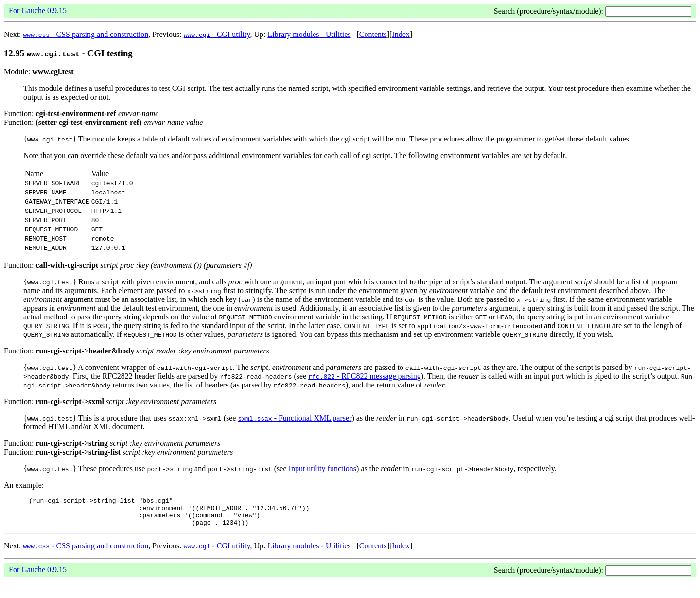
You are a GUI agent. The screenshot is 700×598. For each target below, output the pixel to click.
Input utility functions (323, 480)
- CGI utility (217, 34)
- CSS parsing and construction (86, 34)
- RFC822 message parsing (364, 388)
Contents (373, 34)
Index (401, 34)
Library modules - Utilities (309, 34)
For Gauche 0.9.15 (38, 10)
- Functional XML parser (295, 430)
